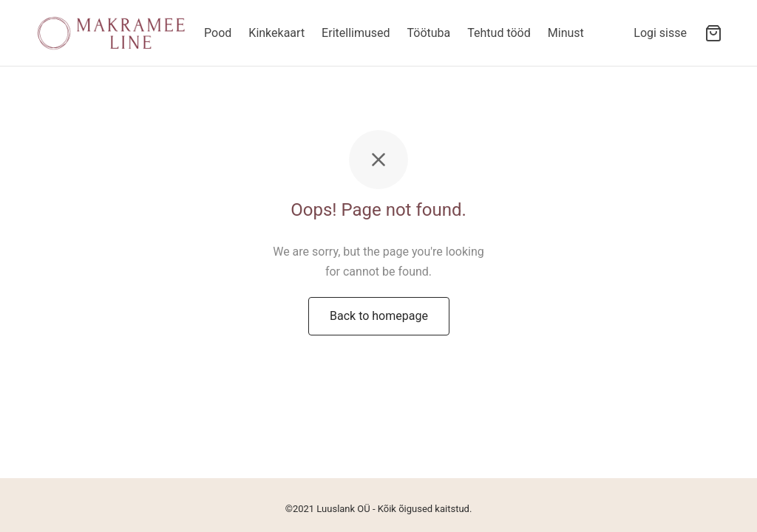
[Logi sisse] (660, 33)
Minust (566, 33)
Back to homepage (379, 316)
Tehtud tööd (499, 33)
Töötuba (429, 33)
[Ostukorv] (713, 33)
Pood (218, 33)
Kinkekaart (276, 33)
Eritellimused (356, 33)
